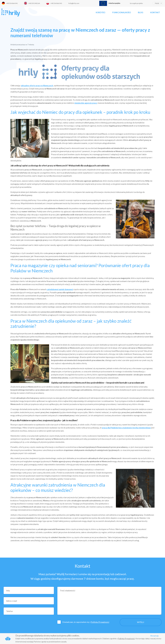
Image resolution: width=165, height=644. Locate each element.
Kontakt (155, 12)
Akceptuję (154, 636)
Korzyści (100, 12)
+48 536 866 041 (12, 3)
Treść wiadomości (68, 591)
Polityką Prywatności (100, 622)
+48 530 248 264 (34, 3)
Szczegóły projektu (136, 3)
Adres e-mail (12, 601)
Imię (8, 591)
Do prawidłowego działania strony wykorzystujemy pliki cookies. (48, 635)
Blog (141, 12)
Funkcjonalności (122, 12)
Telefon (9, 611)
